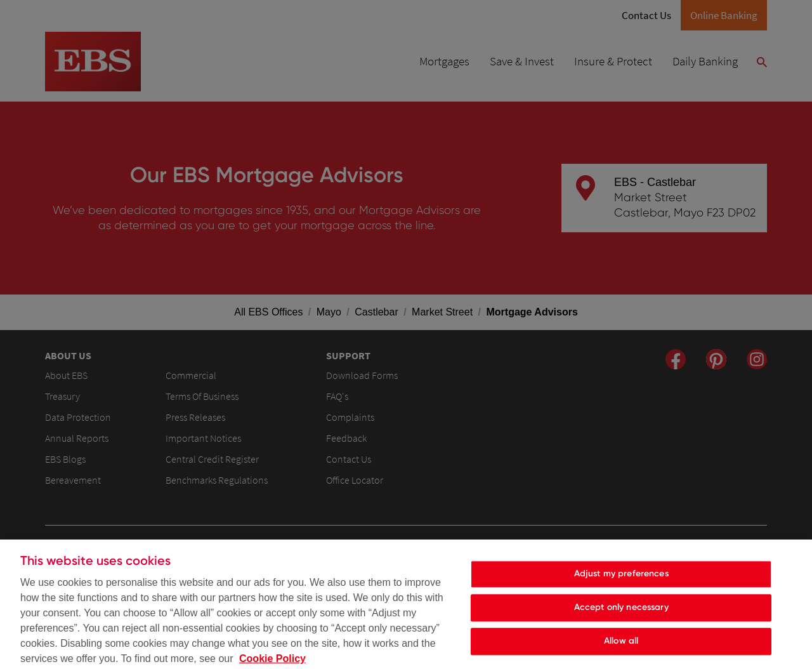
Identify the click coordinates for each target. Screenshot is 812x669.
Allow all (621, 646)
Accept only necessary (621, 613)
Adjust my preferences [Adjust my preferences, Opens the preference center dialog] (621, 580)
